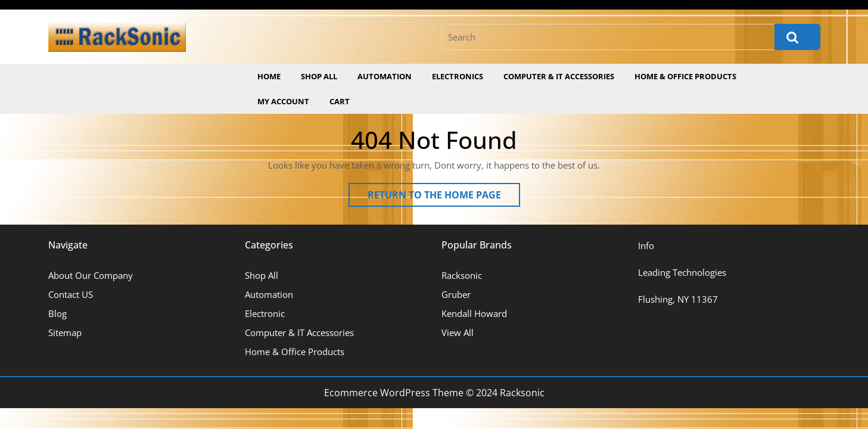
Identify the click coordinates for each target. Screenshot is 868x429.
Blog (57, 313)
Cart (340, 101)
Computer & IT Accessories (559, 76)
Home (269, 76)
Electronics (458, 76)
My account (283, 101)
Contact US (71, 294)
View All (458, 332)
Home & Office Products (685, 76)
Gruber (456, 294)
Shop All (319, 76)
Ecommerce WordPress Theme (394, 393)
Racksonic (462, 275)
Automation (385, 76)
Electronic (265, 313)
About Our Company (91, 275)
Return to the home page (444, 197)
